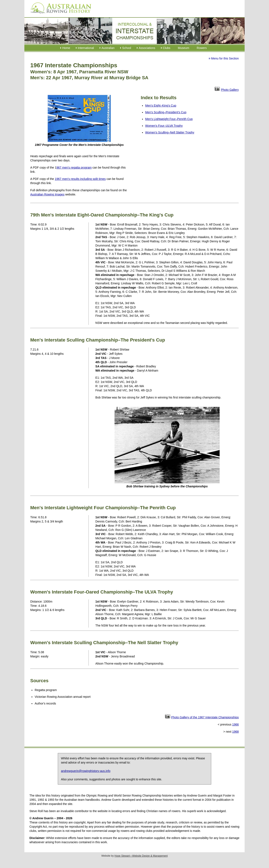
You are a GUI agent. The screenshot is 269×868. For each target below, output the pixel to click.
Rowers (202, 48)
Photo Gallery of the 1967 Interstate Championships (205, 717)
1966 (235, 724)
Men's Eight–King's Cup (161, 106)
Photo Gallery (230, 90)
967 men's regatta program (74, 168)
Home (66, 48)
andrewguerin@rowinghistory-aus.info (86, 771)
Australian (108, 48)
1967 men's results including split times (80, 179)
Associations (147, 48)
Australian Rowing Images (47, 194)
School (127, 48)
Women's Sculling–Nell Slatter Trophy (170, 132)
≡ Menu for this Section (224, 58)
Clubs (167, 48)
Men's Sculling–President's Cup (166, 112)
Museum (183, 48)
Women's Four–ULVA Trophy (164, 126)
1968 (235, 732)
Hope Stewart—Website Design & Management (141, 856)
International (86, 48)
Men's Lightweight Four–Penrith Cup (169, 119)
